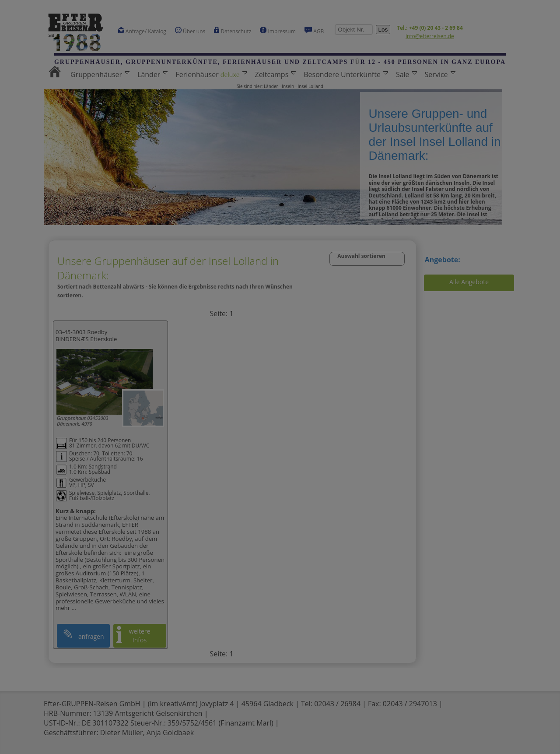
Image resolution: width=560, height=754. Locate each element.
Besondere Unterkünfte (346, 74)
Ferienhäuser (211, 74)
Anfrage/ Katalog (142, 31)
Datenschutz (233, 31)
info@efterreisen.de (430, 36)
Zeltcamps (276, 74)
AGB (314, 31)
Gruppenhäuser (100, 74)
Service (440, 74)
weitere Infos (140, 636)
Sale (406, 74)
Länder (152, 74)
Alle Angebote (469, 282)
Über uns (190, 31)
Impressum (278, 31)
